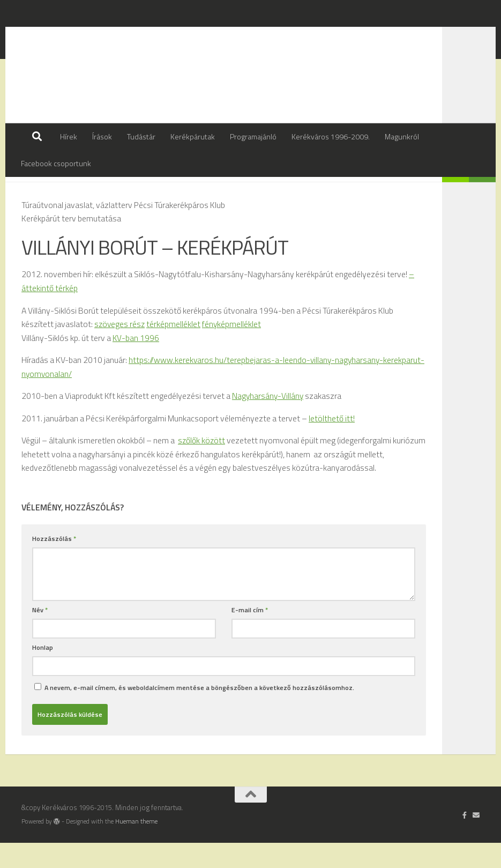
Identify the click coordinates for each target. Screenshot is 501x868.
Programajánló (253, 136)
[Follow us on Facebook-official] (465, 840)
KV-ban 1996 (136, 364)
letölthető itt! (332, 443)
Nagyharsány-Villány (268, 421)
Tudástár (141, 136)
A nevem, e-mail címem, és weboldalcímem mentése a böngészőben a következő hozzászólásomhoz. (199, 713)
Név (40, 635)
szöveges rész (120, 350)
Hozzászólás (54, 564)
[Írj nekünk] (476, 840)
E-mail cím (250, 635)
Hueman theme (136, 847)
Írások (102, 136)
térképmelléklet (175, 350)
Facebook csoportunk (56, 163)
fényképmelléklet (233, 350)
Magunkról (402, 136)
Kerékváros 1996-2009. (331, 136)
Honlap (43, 673)
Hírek (69, 136)
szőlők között (202, 466)
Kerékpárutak (193, 136)
